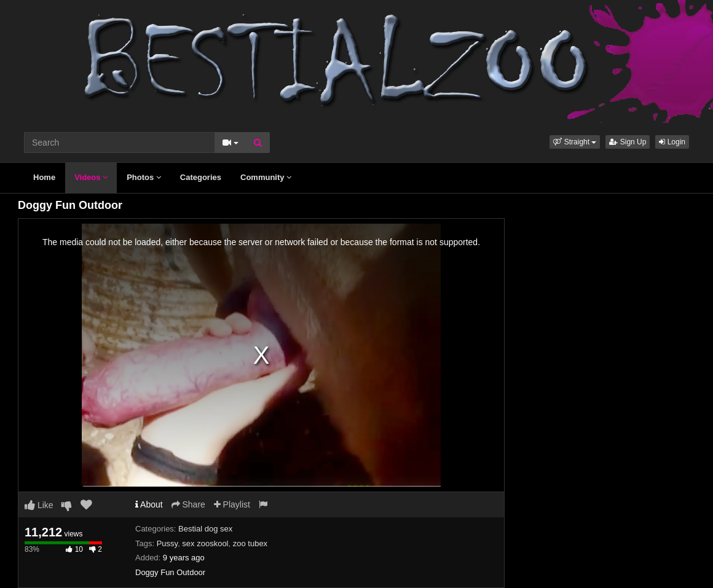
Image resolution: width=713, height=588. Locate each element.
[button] (575, 142)
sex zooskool (205, 543)
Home (44, 177)
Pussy (167, 543)
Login (672, 142)
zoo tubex (250, 543)
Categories (201, 177)
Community (266, 177)
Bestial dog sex (205, 529)
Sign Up (628, 142)
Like (39, 505)
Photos (144, 177)
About (149, 504)
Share (188, 504)
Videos (91, 177)
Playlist (232, 504)
